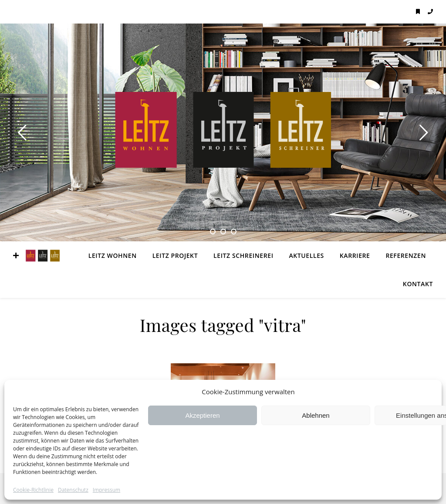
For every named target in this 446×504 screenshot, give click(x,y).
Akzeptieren (202, 415)
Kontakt (418, 284)
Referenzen (406, 255)
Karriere (355, 255)
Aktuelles (306, 255)
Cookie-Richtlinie (33, 490)
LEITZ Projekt (175, 255)
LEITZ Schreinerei (243, 255)
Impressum (106, 490)
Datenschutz (73, 490)
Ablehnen (316, 415)
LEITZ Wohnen (113, 255)
